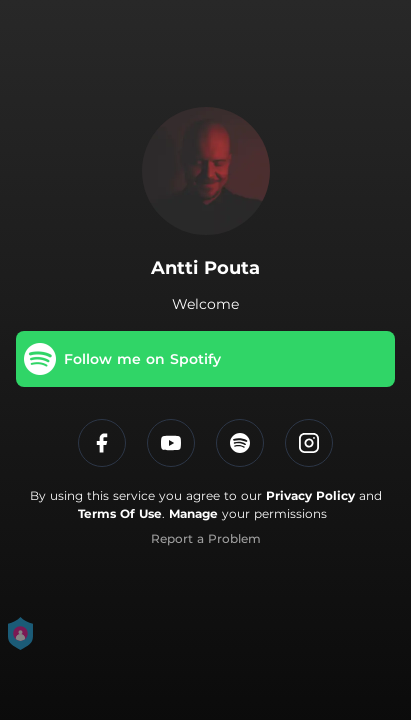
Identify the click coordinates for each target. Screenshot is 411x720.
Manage (193, 513)
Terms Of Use (120, 513)
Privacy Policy (310, 495)
